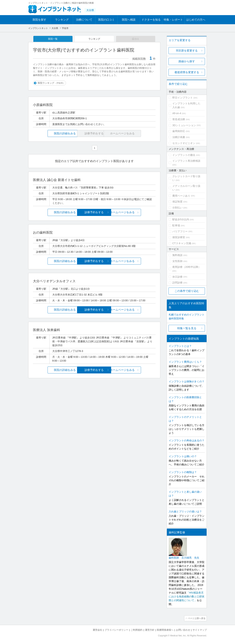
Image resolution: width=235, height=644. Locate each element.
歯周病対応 (179, 131)
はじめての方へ (196, 20)
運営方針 (150, 630)
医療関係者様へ (165, 630)
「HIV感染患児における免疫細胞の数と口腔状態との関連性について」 (187, 596)
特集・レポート (173, 20)
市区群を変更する (187, 51)
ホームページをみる (135, 213)
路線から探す (187, 61)
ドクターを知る (151, 20)
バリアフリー (180, 231)
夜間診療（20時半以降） (187, 267)
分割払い (177, 208)
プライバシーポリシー (116, 630)
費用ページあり (181, 196)
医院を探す (39, 20)
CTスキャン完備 (182, 243)
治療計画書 (179, 137)
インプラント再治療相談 (186, 161)
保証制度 (177, 202)
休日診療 (177, 277)
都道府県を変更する (187, 72)
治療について (84, 20)
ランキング (62, 20)
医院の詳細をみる (53, 134)
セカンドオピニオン (184, 143)
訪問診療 (177, 283)
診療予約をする (94, 213)
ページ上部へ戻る (196, 618)
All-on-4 (177, 113)
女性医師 (177, 261)
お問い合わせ (183, 630)
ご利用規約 (137, 630)
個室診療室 (179, 237)
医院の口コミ (106, 20)
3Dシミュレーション (184, 125)
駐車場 (176, 225)
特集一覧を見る (187, 328)
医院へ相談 (129, 20)
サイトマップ (200, 630)
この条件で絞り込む (187, 291)
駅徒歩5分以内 (181, 219)
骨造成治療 (179, 119)
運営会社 (97, 630)
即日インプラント (183, 98)
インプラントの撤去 (184, 155)
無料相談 (177, 255)
